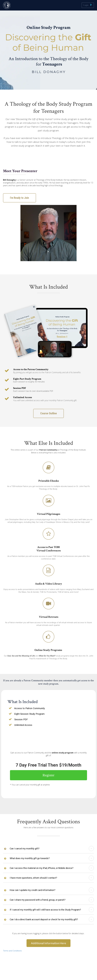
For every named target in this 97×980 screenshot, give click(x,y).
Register (48, 775)
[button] (91, 848)
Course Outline (49, 413)
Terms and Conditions (12, 951)
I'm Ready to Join (19, 198)
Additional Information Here (48, 943)
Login (87, 5)
